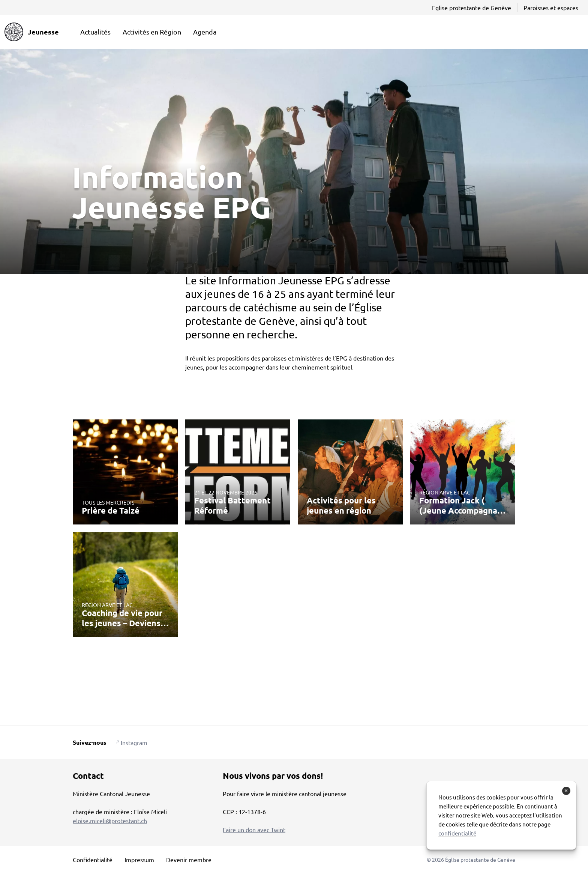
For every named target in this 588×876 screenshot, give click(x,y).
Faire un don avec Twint (254, 829)
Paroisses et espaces (551, 8)
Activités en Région (152, 32)
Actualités (95, 32)
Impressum (139, 859)
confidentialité (457, 833)
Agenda (205, 32)
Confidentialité (93, 859)
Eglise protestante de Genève (472, 8)
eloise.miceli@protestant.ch (110, 820)
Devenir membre (189, 859)
